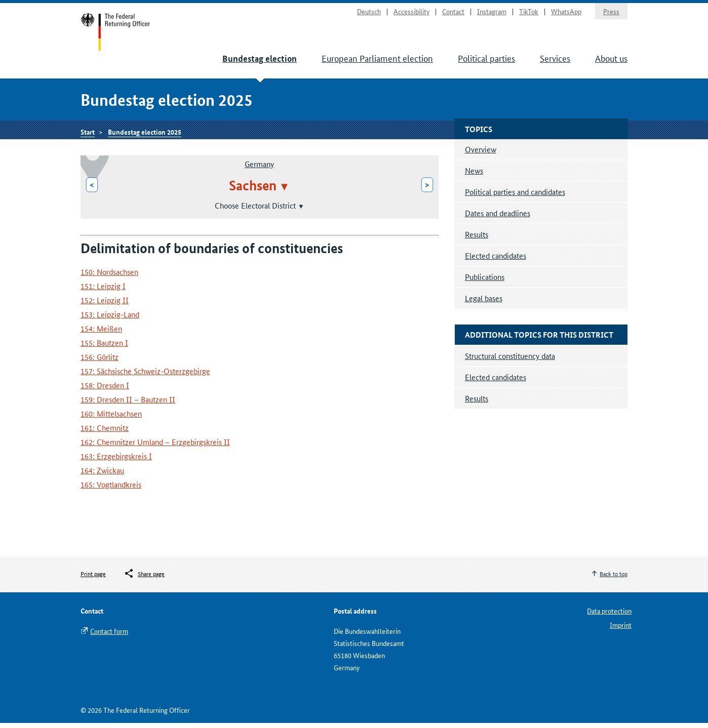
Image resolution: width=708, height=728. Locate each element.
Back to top (614, 578)
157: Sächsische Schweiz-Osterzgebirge (145, 376)
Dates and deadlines (498, 218)
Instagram (492, 13)
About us (611, 61)
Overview (481, 154)
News (474, 175)
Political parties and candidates (515, 197)
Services (555, 61)
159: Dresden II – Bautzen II (128, 404)
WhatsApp (566, 13)
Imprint (621, 630)
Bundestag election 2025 (145, 135)
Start (117, 34)
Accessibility (411, 13)
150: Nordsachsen (109, 277)
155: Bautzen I (104, 348)
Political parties (486, 61)
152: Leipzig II (105, 305)
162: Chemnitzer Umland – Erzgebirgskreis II (155, 447)
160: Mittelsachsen (111, 418)
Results (477, 239)
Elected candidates (496, 260)
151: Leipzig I (103, 291)
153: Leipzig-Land (110, 319)
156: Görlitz (100, 362)
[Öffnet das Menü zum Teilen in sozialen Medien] (144, 579)
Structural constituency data (510, 361)
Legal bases (484, 303)
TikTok (529, 13)
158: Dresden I (105, 390)
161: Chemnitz (105, 433)
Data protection (609, 616)
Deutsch (369, 13)
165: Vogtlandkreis (111, 489)
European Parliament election (377, 61)
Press (611, 13)
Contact (453, 13)
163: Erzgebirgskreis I (116, 461)
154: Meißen (101, 333)
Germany (259, 169)
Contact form (109, 636)
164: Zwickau (102, 475)
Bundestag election (260, 62)
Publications (485, 282)
